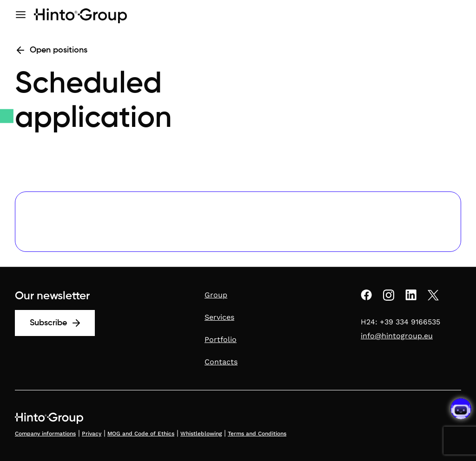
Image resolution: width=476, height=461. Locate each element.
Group (216, 295)
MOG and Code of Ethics (141, 434)
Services (219, 317)
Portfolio (221, 339)
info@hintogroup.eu (397, 336)
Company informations (45, 434)
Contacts (221, 362)
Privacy (92, 434)
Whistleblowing (201, 434)
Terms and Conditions (257, 434)
